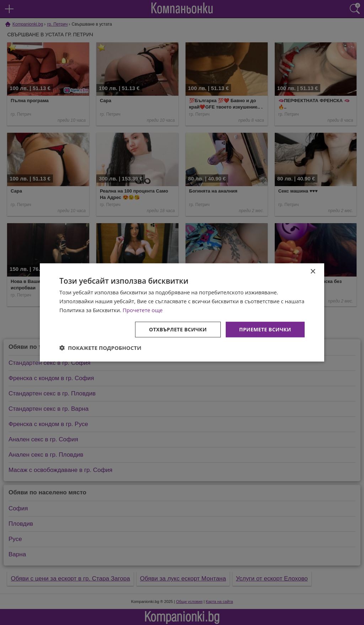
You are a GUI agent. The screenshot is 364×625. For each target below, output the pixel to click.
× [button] (313, 272)
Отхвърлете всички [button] (178, 329)
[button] (100, 348)
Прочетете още (143, 310)
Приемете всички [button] (265, 329)
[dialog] (182, 312)
